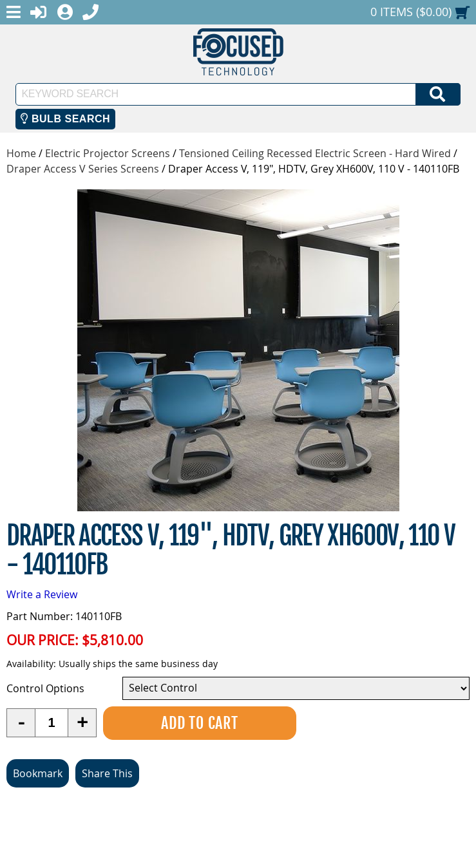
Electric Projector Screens (108, 153)
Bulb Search (65, 119)
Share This (107, 773)
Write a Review (42, 594)
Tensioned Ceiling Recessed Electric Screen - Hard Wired (315, 153)
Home (21, 153)
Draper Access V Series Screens (83, 169)
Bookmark (38, 773)
